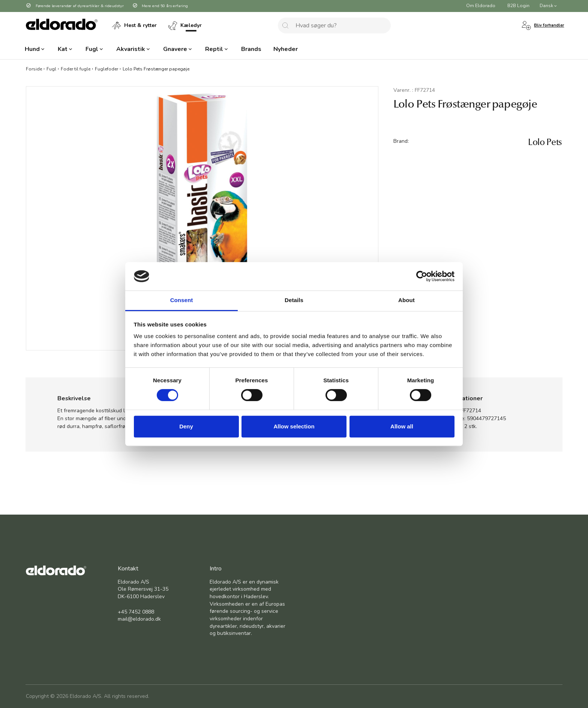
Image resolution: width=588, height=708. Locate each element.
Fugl (51, 69)
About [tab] (406, 300)
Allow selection (294, 426)
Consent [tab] (182, 300)
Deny (186, 426)
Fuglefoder (106, 69)
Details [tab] (294, 300)
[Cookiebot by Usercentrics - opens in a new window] (422, 276)
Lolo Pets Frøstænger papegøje (156, 69)
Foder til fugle (76, 69)
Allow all (402, 426)
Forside (34, 69)
